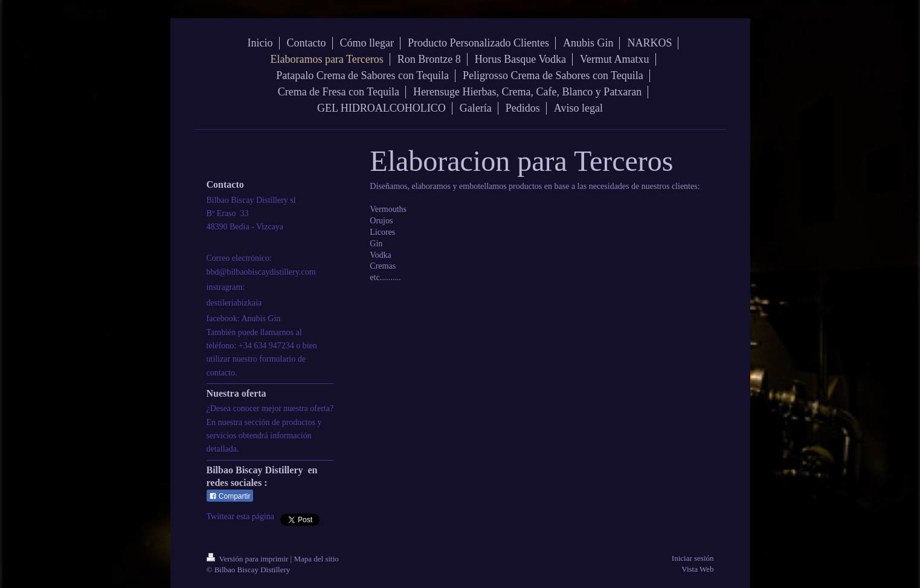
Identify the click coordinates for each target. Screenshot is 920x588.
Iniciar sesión (693, 558)
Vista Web (697, 569)
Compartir (230, 496)
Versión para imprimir (249, 559)
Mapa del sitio (316, 559)
